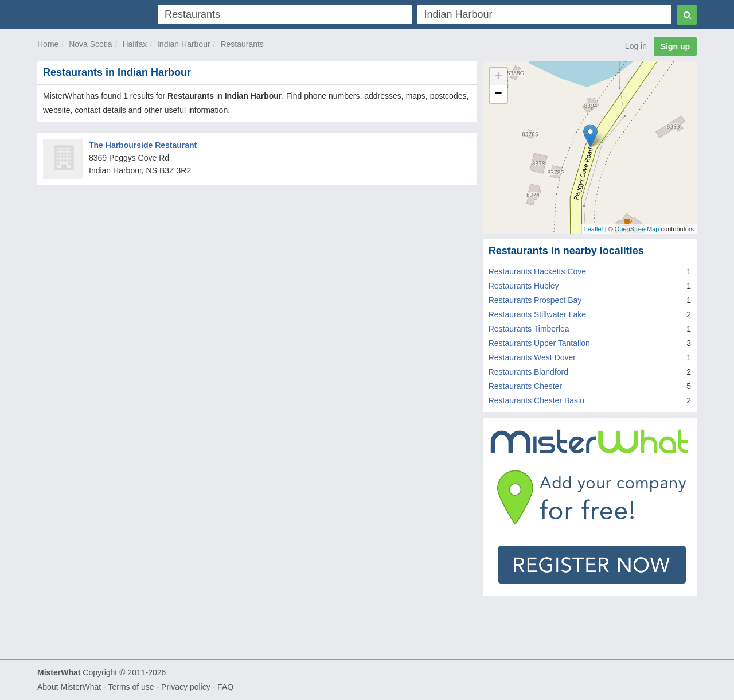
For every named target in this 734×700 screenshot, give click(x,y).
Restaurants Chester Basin (536, 400)
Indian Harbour (184, 44)
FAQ (225, 687)
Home (48, 44)
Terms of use (131, 687)
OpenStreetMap (637, 229)
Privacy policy (186, 687)
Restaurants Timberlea (529, 329)
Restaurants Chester (525, 386)
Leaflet (594, 229)
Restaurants (242, 44)
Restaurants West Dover (532, 357)
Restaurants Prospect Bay (535, 300)
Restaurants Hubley (524, 286)
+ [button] (499, 77)
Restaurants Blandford (528, 372)
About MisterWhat (69, 687)
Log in (636, 46)
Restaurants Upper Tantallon (539, 343)
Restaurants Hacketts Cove (537, 271)
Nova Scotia (90, 44)
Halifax (134, 44)
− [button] (499, 94)
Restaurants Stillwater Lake (537, 314)
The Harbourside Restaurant (143, 145)
